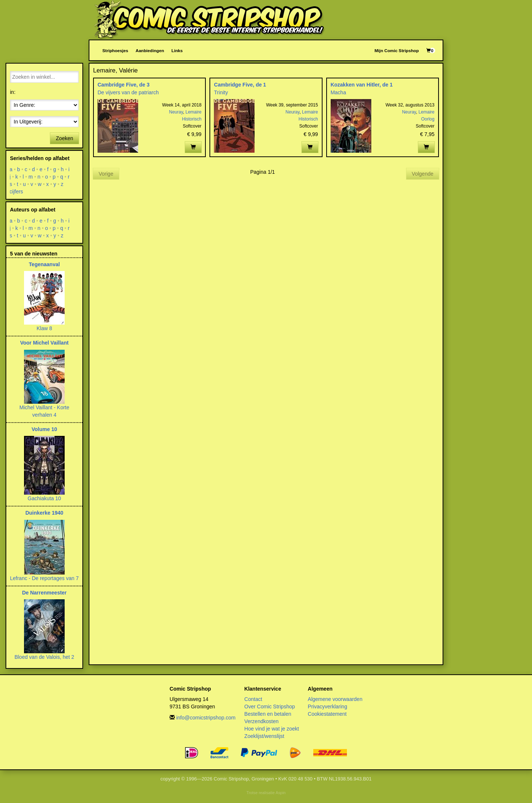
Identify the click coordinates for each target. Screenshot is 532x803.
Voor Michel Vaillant (44, 343)
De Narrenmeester (45, 593)
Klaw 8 (44, 328)
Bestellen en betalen (268, 714)
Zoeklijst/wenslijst (264, 736)
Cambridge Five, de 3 (124, 85)
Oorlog (428, 119)
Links (177, 50)
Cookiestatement (327, 714)
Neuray (176, 112)
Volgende (423, 174)
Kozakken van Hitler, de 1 (362, 85)
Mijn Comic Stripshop (397, 50)
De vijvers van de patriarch (128, 92)
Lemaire (193, 112)
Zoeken (64, 138)
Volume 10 (45, 429)
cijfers (16, 192)
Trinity (221, 92)
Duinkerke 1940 (45, 513)
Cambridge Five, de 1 (240, 85)
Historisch (192, 119)
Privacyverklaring (328, 707)
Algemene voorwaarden (335, 699)
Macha (338, 92)
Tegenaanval (44, 264)
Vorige (106, 174)
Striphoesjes (115, 50)
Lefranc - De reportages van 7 (44, 578)
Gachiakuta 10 (44, 498)
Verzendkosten (261, 721)
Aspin (281, 793)
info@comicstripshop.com (206, 718)
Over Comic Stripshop (270, 707)
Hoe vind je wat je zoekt (272, 729)
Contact (253, 699)
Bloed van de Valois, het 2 (44, 657)
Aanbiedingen (150, 50)
